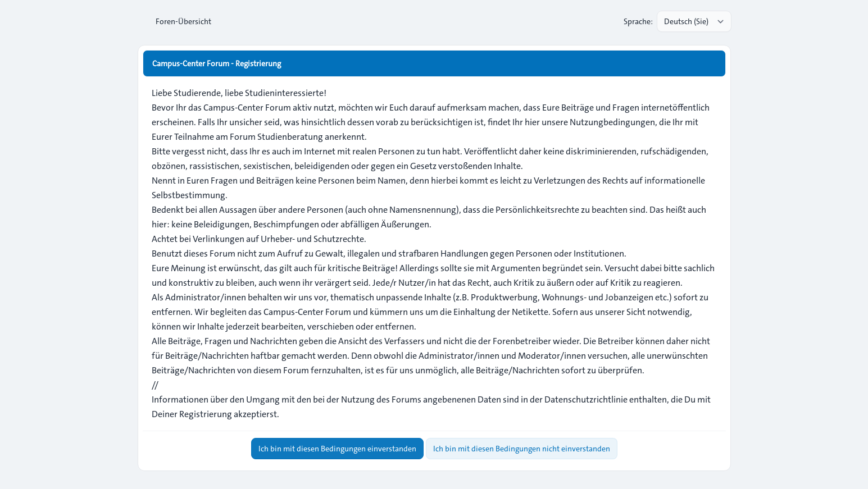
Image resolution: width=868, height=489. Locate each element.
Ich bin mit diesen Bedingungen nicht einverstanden (522, 449)
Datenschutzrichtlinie (586, 399)
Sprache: (638, 21)
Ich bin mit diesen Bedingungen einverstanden (337, 449)
